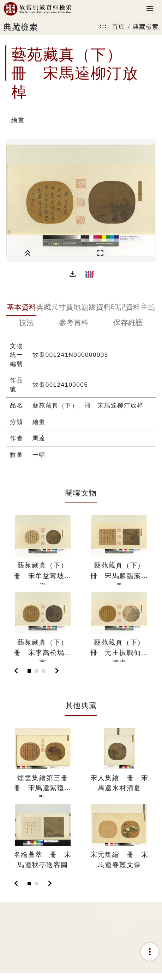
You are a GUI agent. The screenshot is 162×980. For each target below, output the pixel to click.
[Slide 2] (36, 671)
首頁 (118, 26)
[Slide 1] (29, 671)
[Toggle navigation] (150, 9)
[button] (73, 274)
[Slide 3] (43, 671)
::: (103, 26)
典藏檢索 (146, 26)
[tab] (21, 308)
